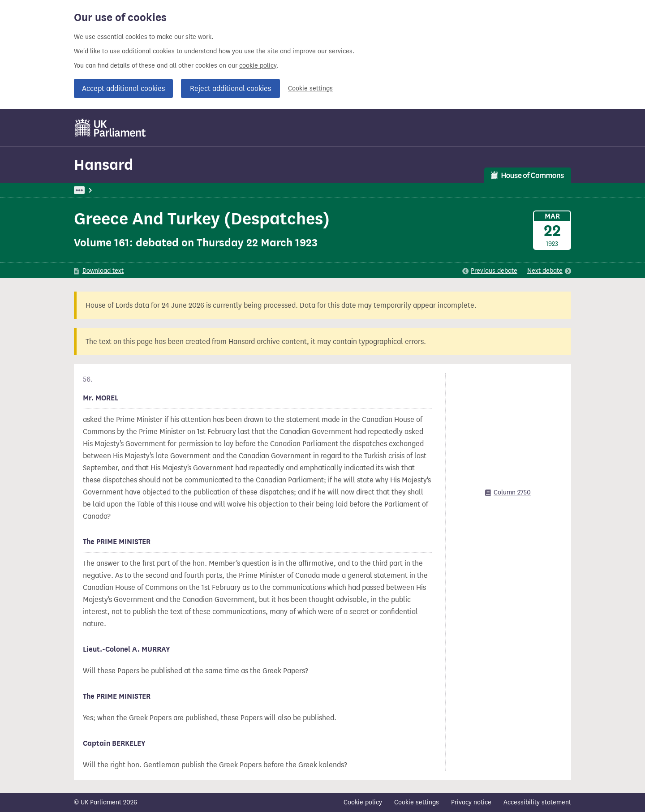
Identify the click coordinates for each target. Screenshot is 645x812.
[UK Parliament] (110, 128)
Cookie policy (363, 802)
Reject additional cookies (230, 88)
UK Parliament (94, 190)
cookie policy (258, 66)
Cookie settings (310, 88)
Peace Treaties (294, 190)
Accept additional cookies (123, 88)
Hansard (103, 165)
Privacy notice (471, 802)
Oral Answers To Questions (223, 190)
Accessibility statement (537, 802)
